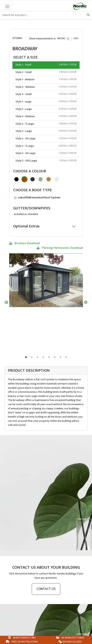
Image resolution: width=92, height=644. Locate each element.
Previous (6, 303)
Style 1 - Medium (46, 79)
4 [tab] (43, 357)
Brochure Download (24, 243)
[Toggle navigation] (7, 6)
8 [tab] (66, 357)
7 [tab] (60, 357)
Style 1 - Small (46, 65)
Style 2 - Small (46, 72)
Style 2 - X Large (46, 124)
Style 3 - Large (46, 131)
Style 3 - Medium (46, 116)
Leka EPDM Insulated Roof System (37, 198)
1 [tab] (26, 357)
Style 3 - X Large (46, 146)
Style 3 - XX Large (46, 153)
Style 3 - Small (46, 94)
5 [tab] (49, 357)
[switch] (70, 39)
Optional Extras (26, 226)
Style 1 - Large (46, 102)
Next (86, 303)
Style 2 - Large (46, 109)
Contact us (46, 589)
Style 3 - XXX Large (46, 161)
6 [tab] (55, 357)
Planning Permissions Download (60, 248)
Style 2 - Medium (46, 87)
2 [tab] (32, 357)
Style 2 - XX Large (46, 139)
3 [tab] (37, 357)
